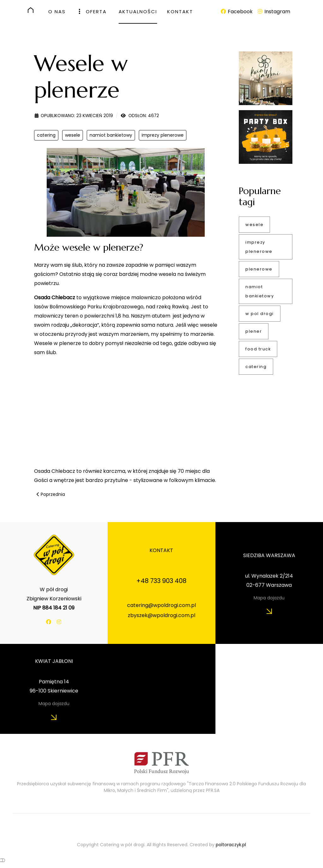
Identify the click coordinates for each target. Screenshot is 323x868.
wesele (73, 135)
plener (254, 331)
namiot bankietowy (111, 135)
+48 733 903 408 (161, 581)
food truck (258, 349)
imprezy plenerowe (163, 135)
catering (46, 135)
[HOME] (33, 10)
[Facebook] (237, 12)
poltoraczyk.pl (231, 845)
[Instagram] (273, 12)
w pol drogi (260, 314)
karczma (114, 471)
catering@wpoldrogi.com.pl (161, 605)
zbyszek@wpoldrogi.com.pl (161, 615)
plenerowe (259, 269)
